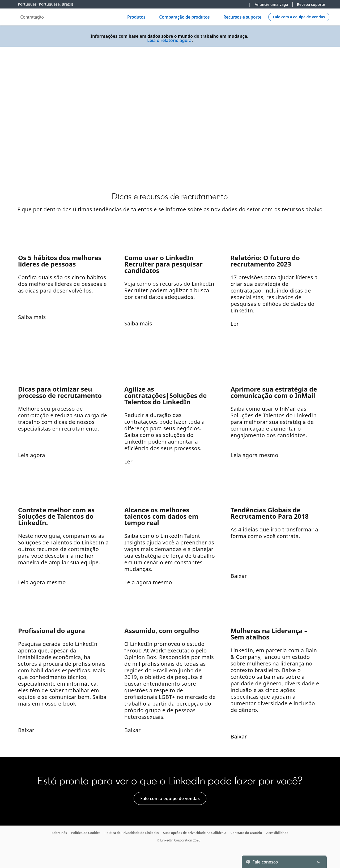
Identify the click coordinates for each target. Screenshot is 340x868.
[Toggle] (318, 862)
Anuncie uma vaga (271, 4)
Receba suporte (311, 4)
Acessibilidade (277, 833)
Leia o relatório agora (169, 40)
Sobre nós (59, 833)
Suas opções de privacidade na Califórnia (195, 833)
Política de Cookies (86, 833)
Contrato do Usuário (246, 833)
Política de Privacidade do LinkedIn (132, 833)
